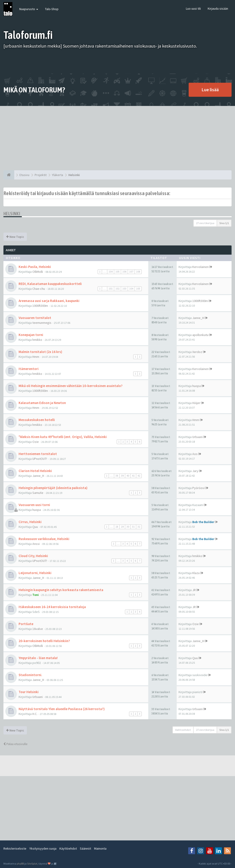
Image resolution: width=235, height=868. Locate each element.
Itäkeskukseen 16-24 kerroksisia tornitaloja (52, 607)
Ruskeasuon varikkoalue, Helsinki (44, 539)
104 (111, 272)
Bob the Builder (203, 522)
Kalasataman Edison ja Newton (42, 403)
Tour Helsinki (29, 692)
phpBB (20, 864)
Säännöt (85, 848)
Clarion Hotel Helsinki (35, 471)
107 (131, 272)
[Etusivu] (9, 175)
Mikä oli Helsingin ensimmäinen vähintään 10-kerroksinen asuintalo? (71, 386)
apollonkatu (200, 335)
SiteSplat (32, 864)
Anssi (36, 544)
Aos (195, 454)
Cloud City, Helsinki (33, 556)
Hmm (36, 357)
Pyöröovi (199, 488)
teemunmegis (42, 323)
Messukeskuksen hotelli (37, 420)
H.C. (35, 714)
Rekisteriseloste (15, 848)
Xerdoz (197, 352)
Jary (195, 471)
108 (138, 272)
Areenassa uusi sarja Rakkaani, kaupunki (49, 301)
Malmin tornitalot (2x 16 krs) (40, 352)
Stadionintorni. (30, 675)
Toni (36, 595)
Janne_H (198, 318)
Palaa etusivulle (15, 744)
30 (128, 527)
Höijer (196, 403)
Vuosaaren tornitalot (35, 318)
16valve (38, 629)
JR (194, 590)
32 (139, 527)
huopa (197, 386)
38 (117, 476)
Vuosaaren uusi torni (34, 505)
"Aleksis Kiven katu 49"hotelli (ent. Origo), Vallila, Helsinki (63, 437)
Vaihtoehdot (183, 730)
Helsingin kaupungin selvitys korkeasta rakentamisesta (61, 590)
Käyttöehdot (68, 848)
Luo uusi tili (193, 9)
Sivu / (224, 223)
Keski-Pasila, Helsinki (35, 267)
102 (117, 289)
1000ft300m (40, 306)
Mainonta (100, 848)
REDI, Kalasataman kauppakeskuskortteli (50, 284)
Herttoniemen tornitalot (38, 454)
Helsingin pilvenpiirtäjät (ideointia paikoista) (53, 488)
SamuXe (38, 493)
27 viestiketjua (205, 223)
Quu (35, 527)
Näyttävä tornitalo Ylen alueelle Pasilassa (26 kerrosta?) (62, 709)
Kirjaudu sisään (218, 9)
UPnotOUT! (40, 459)
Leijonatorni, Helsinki (35, 573)
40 (128, 476)
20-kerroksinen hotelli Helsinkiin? (44, 641)
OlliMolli (38, 272)
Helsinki (12, 214)
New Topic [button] (15, 237)
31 (133, 527)
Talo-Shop (52, 9)
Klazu (196, 573)
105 (117, 272)
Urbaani (197, 437)
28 (117, 527)
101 (111, 289)
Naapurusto (29, 9)
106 (124, 272)
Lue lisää (210, 90)
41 (133, 476)
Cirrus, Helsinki (30, 522)
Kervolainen (200, 267)
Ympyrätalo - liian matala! (38, 658)
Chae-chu (39, 289)
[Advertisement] (117, 138)
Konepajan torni (31, 335)
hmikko (37, 340)
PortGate (26, 624)
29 (122, 527)
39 (122, 476)
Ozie (36, 442)
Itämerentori (29, 369)
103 (124, 289)
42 (139, 476)
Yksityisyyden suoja (43, 848)
